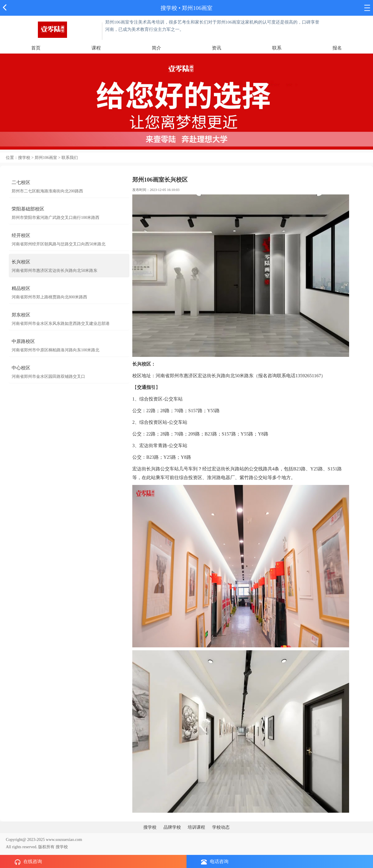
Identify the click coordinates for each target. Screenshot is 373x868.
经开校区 (21, 235)
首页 (36, 48)
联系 (277, 48)
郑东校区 (21, 315)
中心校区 (21, 368)
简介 (156, 48)
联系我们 (70, 158)
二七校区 (21, 182)
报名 (337, 48)
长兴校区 (21, 262)
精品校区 (21, 288)
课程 (96, 48)
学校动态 (221, 827)
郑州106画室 (197, 8)
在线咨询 (28, 862)
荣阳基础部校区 (28, 209)
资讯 (217, 48)
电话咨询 (215, 862)
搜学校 (169, 8)
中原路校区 (23, 341)
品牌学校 (172, 827)
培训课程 (196, 827)
